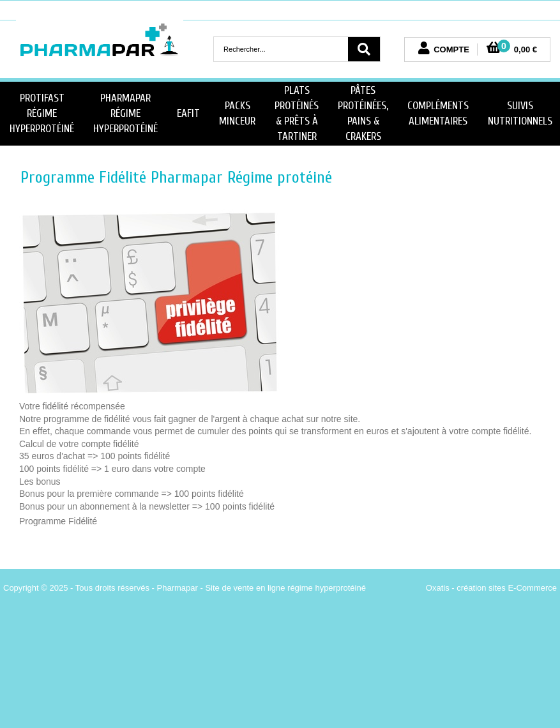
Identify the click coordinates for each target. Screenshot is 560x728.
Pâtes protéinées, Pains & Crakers (363, 113)
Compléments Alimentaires (438, 113)
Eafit (188, 113)
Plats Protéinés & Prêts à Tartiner (297, 113)
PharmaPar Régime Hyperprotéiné (125, 113)
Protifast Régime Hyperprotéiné (42, 113)
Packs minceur (237, 113)
